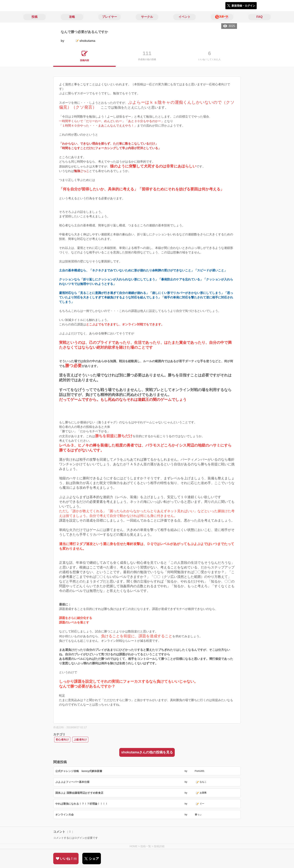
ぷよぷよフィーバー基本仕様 (72, 782)
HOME (133, 846)
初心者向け (62, 740)
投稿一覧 (146, 846)
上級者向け (80, 740)
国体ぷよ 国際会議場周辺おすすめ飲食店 (79, 793)
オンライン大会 (64, 815)
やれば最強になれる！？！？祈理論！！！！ (82, 804)
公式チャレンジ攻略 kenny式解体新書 (79, 771)
